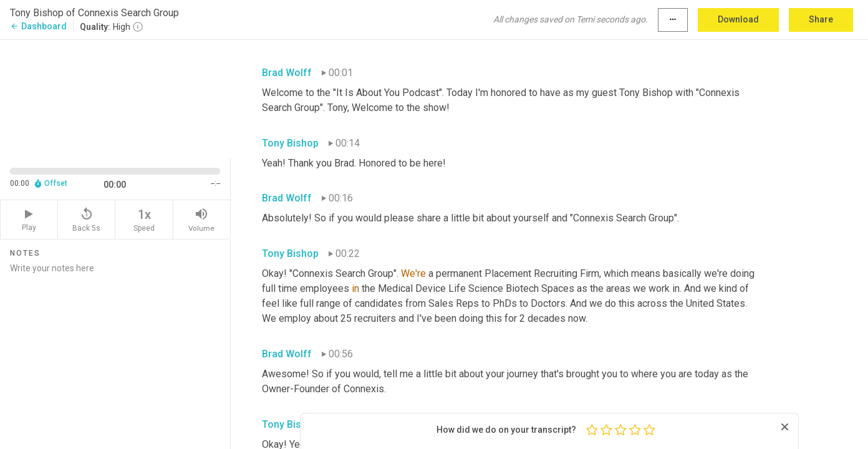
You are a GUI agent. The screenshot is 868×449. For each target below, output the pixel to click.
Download (738, 19)
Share (821, 19)
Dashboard (38, 26)
